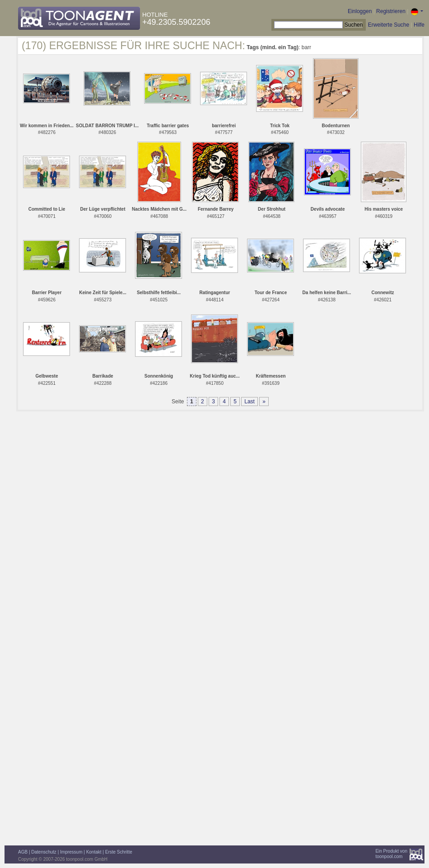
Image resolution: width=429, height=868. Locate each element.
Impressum (71, 852)
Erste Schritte (119, 852)
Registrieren (391, 11)
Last (249, 402)
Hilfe (419, 25)
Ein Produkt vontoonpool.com (391, 854)
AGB (23, 852)
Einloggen (360, 11)
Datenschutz (44, 852)
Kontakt (94, 852)
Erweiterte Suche (389, 25)
